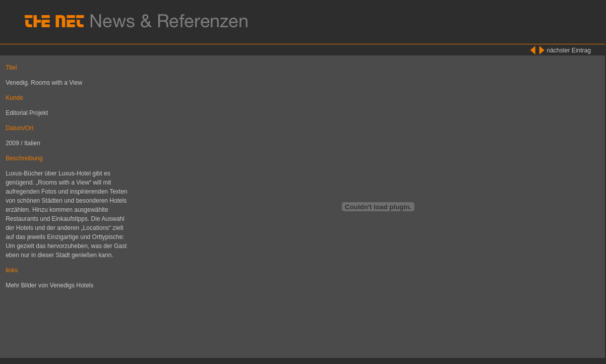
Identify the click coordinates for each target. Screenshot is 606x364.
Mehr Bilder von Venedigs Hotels (49, 285)
